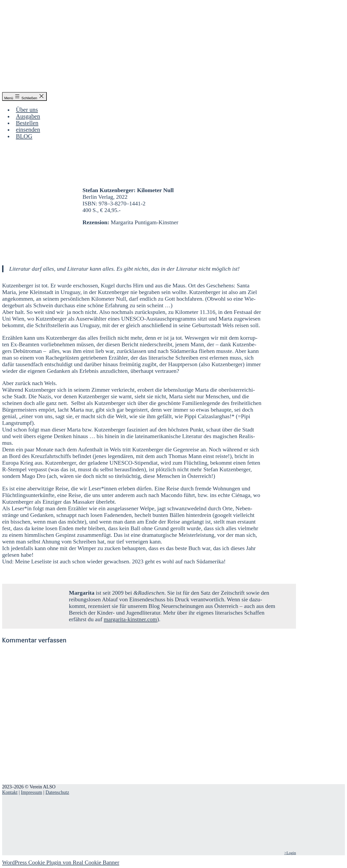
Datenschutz (57, 792)
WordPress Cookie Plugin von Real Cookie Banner (61, 862)
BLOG (24, 136)
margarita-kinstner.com (130, 619)
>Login (290, 853)
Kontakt (10, 792)
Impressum (32, 792)
